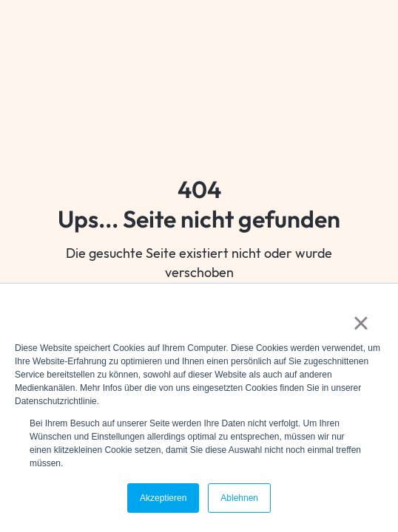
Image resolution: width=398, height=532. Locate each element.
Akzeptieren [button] (163, 498)
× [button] (361, 323)
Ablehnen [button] (239, 498)
